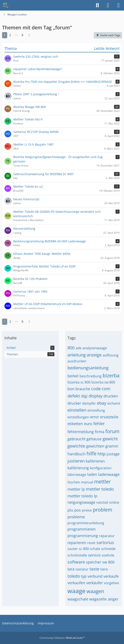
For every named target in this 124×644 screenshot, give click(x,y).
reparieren (77, 543)
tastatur (82, 569)
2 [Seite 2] (10, 35)
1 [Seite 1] (5, 35)
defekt (74, 396)
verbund (95, 576)
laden (92, 474)
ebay (102, 403)
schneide (108, 549)
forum (112, 431)
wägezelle (98, 599)
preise (87, 510)
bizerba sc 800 (79, 382)
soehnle (108, 555)
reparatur (107, 536)
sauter (73, 549)
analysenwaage (95, 348)
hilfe (92, 453)
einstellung (96, 410)
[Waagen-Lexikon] (5, 5)
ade (79, 348)
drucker (74, 403)
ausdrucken (77, 361)
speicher (94, 562)
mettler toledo (100, 489)
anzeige (94, 355)
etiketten (75, 424)
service (94, 555)
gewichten (95, 446)
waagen (95, 591)
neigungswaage (81, 502)
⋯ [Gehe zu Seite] (16, 35)
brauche (83, 389)
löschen (74, 482)
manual (87, 482)
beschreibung (91, 376)
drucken (111, 396)
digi (84, 396)
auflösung (111, 355)
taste (94, 569)
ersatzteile (109, 417)
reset (91, 543)
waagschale (78, 599)
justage (113, 454)
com (106, 389)
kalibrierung (78, 468)
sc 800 (84, 549)
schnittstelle (77, 555)
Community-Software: (62, 638)
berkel (73, 376)
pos (78, 510)
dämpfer (89, 403)
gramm (112, 446)
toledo (74, 576)
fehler (99, 424)
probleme (76, 517)
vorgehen (112, 583)
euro (88, 424)
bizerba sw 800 (103, 382)
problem (103, 510)
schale (95, 549)
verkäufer (94, 583)
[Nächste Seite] (29, 35)
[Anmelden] (108, 5)
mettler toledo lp (82, 496)
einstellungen (78, 417)
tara (71, 569)
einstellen (77, 410)
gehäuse (94, 439)
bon (71, 389)
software (76, 562)
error (95, 417)
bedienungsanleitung (88, 368)
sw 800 (108, 562)
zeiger (113, 599)
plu (70, 510)
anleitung (77, 355)
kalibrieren (95, 461)
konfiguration (101, 468)
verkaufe (111, 576)
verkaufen (76, 583)
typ (84, 576)
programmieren (82, 529)
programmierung (83, 536)
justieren (76, 461)
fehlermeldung (81, 432)
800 (71, 348)
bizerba (111, 375)
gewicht (110, 439)
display (96, 396)
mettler (102, 482)
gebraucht (76, 439)
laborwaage (77, 475)
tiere (104, 569)
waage (76, 591)
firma (100, 432)
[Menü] (118, 5)
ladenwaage (109, 474)
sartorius (105, 542)
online (114, 502)
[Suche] (97, 5)
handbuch (76, 454)
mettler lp (76, 489)
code (96, 389)
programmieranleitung (86, 523)
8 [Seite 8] (22, 35)
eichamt (114, 403)
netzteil (102, 502)
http (102, 454)
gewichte (76, 446)
